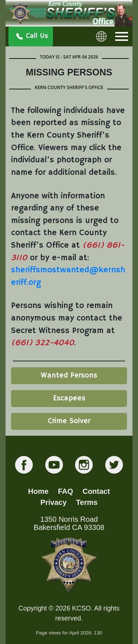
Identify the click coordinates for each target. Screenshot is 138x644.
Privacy (54, 502)
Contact (96, 491)
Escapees (69, 398)
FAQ (66, 491)
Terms (87, 502)
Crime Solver (69, 421)
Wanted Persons (69, 376)
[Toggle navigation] (122, 36)
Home (38, 491)
